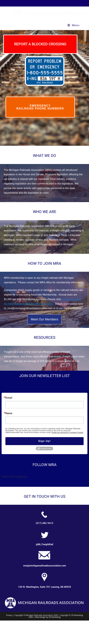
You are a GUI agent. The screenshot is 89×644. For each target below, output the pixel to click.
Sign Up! (45, 441)
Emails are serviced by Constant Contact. (68, 432)
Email (9, 398)
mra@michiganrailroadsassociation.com (45, 566)
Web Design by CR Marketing (48, 617)
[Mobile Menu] (74, 25)
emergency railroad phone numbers (40, 107)
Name (9, 413)
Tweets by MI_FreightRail (14, 477)
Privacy (9, 615)
